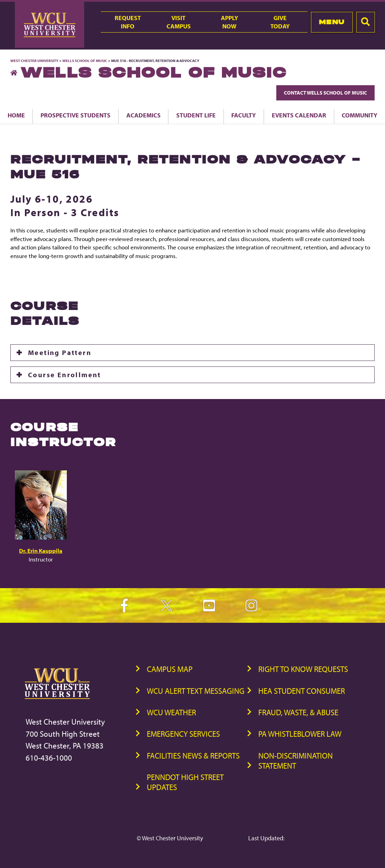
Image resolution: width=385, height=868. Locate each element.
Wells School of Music (85, 61)
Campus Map (170, 669)
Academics (144, 115)
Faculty (244, 115)
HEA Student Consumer (302, 691)
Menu (332, 22)
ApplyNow (230, 22)
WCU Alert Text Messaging (196, 691)
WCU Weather (171, 712)
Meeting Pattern (60, 352)
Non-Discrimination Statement (296, 761)
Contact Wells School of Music (325, 93)
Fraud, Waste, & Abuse (298, 712)
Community (360, 115)
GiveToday (280, 22)
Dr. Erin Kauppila (41, 551)
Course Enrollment (65, 375)
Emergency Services (183, 734)
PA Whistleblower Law (300, 734)
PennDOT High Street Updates (185, 782)
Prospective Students (75, 115)
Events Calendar (299, 115)
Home (16, 115)
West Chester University (34, 61)
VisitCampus (179, 22)
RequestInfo (128, 22)
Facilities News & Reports (193, 756)
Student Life (196, 115)
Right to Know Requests (303, 669)
